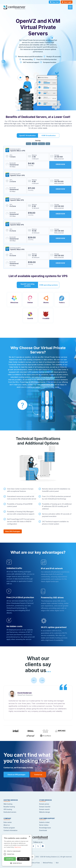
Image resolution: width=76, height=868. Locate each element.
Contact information (10, 830)
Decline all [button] (23, 859)
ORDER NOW (60, 164)
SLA (57, 863)
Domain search (44, 809)
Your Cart (54, 2)
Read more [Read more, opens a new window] (18, 847)
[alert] (17, 850)
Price (28, 144)
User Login (67, 2)
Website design (45, 812)
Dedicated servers (10, 812)
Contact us (38, 775)
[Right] (42, 680)
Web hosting (8, 804)
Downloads (43, 830)
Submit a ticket (44, 822)
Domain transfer (45, 807)
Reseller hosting (9, 807)
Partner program (9, 828)
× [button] (29, 837)
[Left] (34, 680)
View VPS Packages (13, 531)
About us (7, 825)
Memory (41, 144)
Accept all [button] (10, 859)
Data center (8, 822)
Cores (35, 144)
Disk (48, 144)
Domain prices (44, 804)
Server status (44, 825)
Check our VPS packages (16, 775)
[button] (17, 863)
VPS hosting (8, 809)
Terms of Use (35, 863)
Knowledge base (45, 828)
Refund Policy (48, 863)
